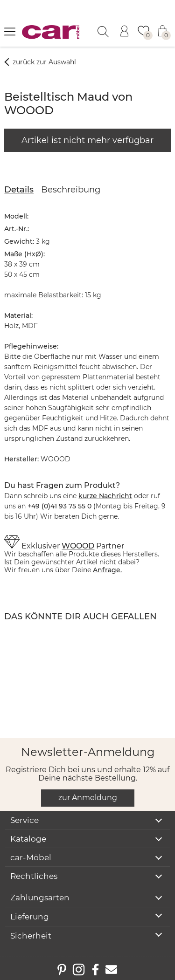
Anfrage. (107, 570)
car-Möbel (31, 857)
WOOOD (78, 546)
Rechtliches (34, 876)
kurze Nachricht (105, 496)
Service (24, 820)
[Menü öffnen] (10, 31)
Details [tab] (19, 190)
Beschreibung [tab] (71, 190)
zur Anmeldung (88, 798)
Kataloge (28, 839)
